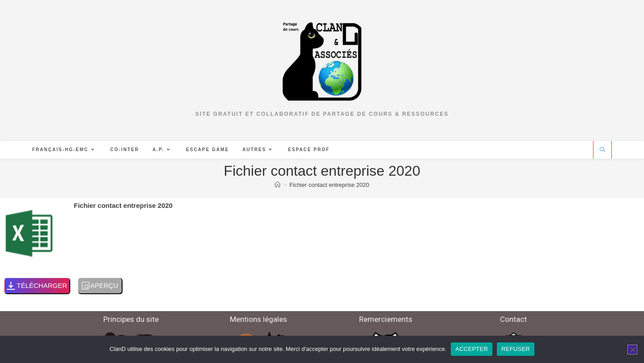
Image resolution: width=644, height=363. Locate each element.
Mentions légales (258, 319)
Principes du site (131, 319)
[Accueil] (278, 185)
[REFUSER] (632, 350)
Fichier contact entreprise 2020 (329, 185)
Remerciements (386, 319)
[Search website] (602, 150)
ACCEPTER (472, 349)
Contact (513, 319)
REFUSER (516, 349)
